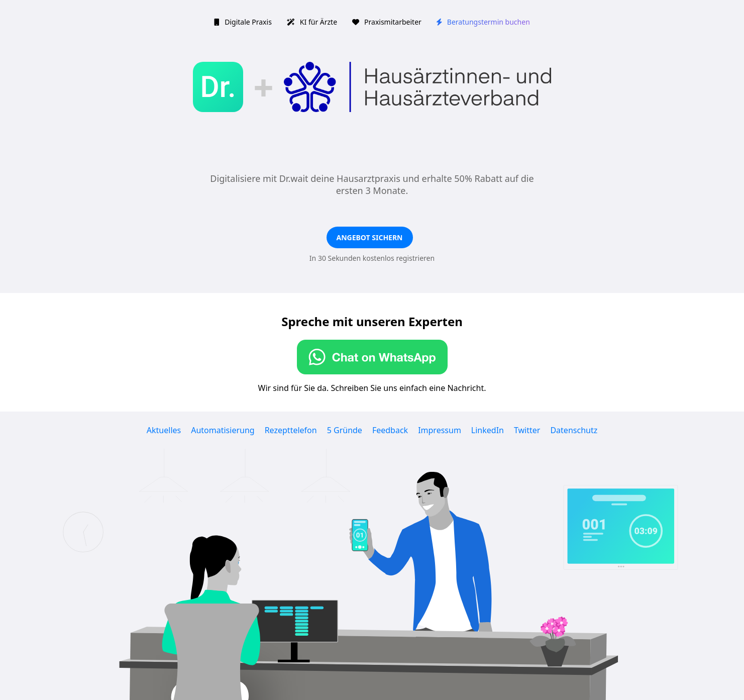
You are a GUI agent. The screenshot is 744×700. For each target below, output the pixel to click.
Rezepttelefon (291, 430)
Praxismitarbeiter (387, 22)
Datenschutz (574, 430)
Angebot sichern (370, 237)
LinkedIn (488, 430)
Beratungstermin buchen (483, 22)
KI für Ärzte (312, 22)
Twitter (527, 430)
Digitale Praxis (243, 22)
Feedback (390, 430)
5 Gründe (345, 430)
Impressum (440, 430)
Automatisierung (223, 430)
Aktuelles (164, 430)
